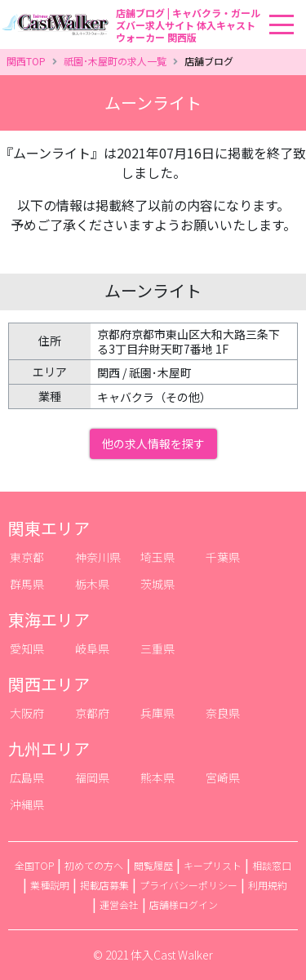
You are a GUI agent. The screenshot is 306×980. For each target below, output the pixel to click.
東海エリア (49, 619)
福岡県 (92, 777)
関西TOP (26, 61)
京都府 (92, 713)
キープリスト (213, 865)
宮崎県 (223, 777)
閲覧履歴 (153, 865)
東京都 (27, 557)
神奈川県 (98, 557)
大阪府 (27, 713)
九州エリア (49, 748)
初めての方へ (94, 865)
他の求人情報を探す (153, 443)
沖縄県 (27, 804)
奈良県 (223, 713)
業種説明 (50, 885)
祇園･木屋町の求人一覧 (115, 61)
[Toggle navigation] (301, 1)
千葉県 (223, 557)
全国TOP (34, 865)
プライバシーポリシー (188, 885)
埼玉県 (157, 557)
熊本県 (157, 777)
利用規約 (268, 885)
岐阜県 (92, 648)
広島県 (27, 777)
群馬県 (27, 584)
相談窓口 (272, 865)
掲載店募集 (104, 885)
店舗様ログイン (184, 904)
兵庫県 (157, 713)
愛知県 (27, 648)
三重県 (157, 648)
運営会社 (119, 904)
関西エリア (49, 684)
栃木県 (92, 584)
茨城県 (157, 584)
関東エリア (49, 528)
